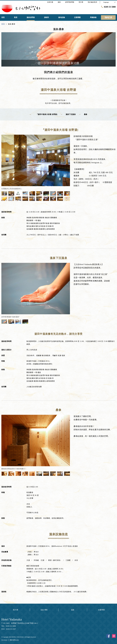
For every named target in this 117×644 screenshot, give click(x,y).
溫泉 (73, 610)
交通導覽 (101, 610)
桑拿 (83, 114)
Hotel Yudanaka (12, 619)
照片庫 (16, 610)
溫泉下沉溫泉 (68, 114)
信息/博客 (44, 610)
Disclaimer (4, 640)
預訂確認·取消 (92, 2)
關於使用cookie (14, 640)
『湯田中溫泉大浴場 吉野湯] (44, 114)
